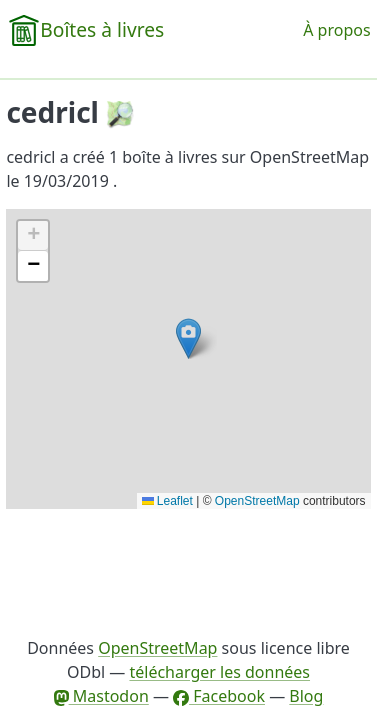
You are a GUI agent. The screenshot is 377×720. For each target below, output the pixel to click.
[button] (188, 338)
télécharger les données (219, 672)
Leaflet (167, 501)
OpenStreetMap (257, 501)
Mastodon (101, 696)
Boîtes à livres (102, 29)
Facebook (219, 696)
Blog (306, 696)
